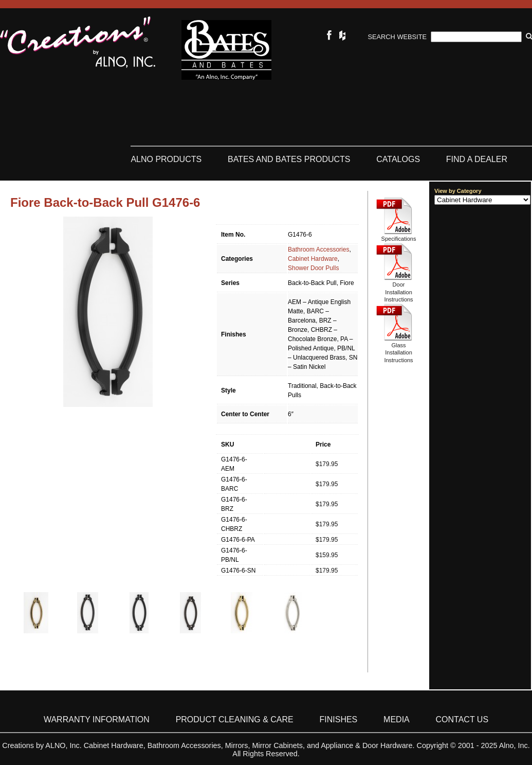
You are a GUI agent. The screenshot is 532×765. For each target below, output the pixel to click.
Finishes (339, 719)
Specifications (399, 239)
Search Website (397, 37)
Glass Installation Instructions (398, 353)
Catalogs (398, 159)
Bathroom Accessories (318, 250)
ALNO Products (166, 159)
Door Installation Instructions (398, 292)
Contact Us (462, 719)
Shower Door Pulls (313, 268)
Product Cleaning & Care (235, 719)
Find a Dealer (477, 159)
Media (397, 719)
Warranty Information (97, 719)
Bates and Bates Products (289, 159)
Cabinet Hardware (313, 259)
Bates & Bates (226, 50)
